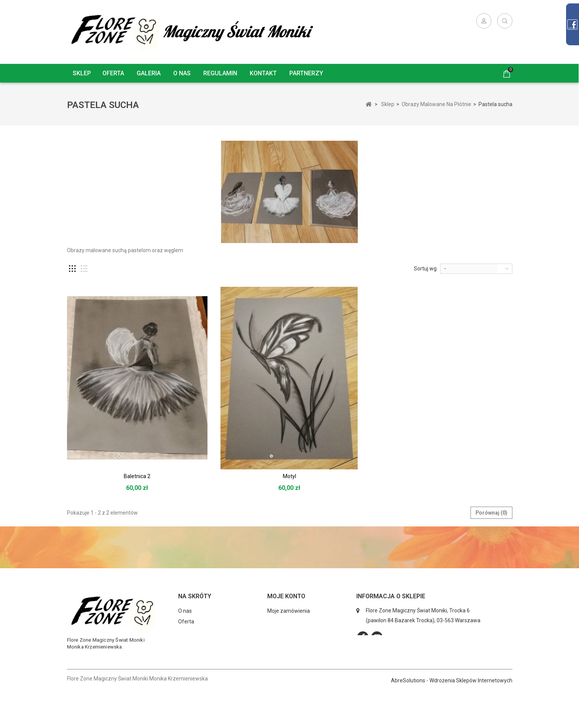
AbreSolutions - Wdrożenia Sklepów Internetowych (452, 719)
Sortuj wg (425, 269)
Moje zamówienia (289, 611)
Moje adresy (282, 632)
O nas (182, 73)
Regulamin (220, 73)
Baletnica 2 (137, 476)
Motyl (289, 476)
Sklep (82, 73)
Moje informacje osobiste (298, 643)
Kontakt (263, 73)
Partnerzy (306, 73)
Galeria (149, 73)
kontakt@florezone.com (412, 668)
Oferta (113, 73)
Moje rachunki (284, 622)
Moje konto (286, 596)
